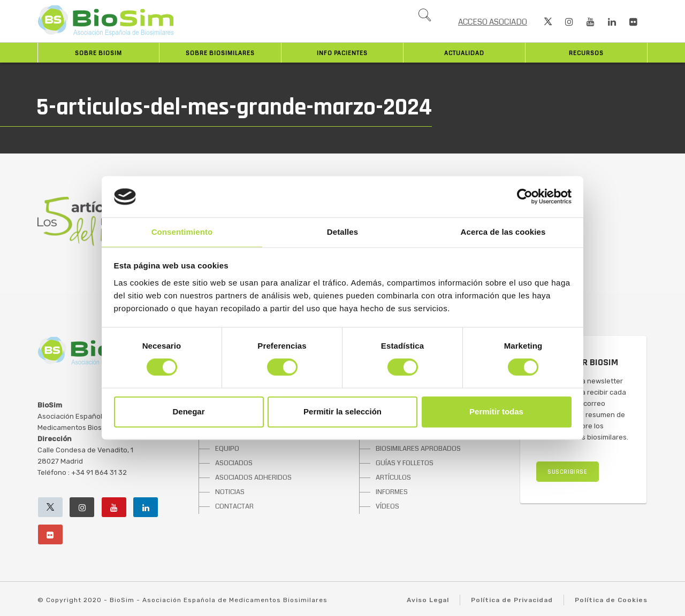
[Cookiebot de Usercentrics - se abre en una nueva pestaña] (525, 197)
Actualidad (464, 53)
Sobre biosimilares (220, 53)
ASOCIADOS (234, 463)
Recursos (586, 53)
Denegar (188, 411)
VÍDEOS (387, 506)
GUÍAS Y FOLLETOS (405, 463)
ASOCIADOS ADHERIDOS (253, 478)
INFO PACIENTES (342, 53)
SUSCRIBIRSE (568, 472)
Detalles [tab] (342, 232)
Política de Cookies (611, 600)
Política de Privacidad (512, 600)
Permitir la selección (342, 411)
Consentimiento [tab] (182, 232)
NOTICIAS (230, 492)
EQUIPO (227, 449)
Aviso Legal (428, 600)
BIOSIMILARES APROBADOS (418, 449)
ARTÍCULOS (393, 478)
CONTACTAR (234, 506)
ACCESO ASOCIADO (493, 22)
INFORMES (392, 492)
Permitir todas (496, 411)
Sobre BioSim (98, 53)
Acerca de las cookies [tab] (503, 232)
